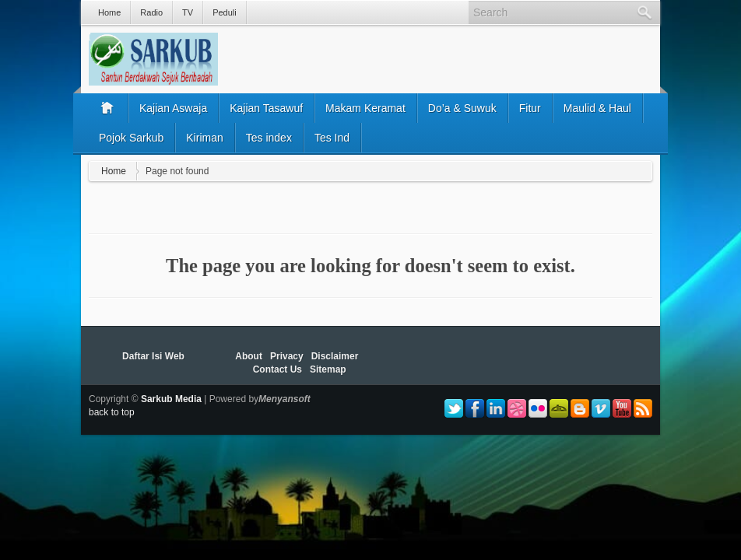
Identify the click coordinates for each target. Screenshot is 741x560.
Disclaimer (335, 356)
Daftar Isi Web (153, 356)
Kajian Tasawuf (266, 108)
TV (188, 12)
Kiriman (204, 138)
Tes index (269, 138)
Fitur (530, 108)
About (249, 356)
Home (109, 12)
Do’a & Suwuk (462, 108)
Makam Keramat (365, 108)
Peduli (225, 12)
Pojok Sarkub (131, 138)
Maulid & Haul (597, 108)
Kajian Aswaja (173, 108)
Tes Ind (332, 138)
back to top (112, 412)
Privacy (287, 356)
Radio (151, 12)
